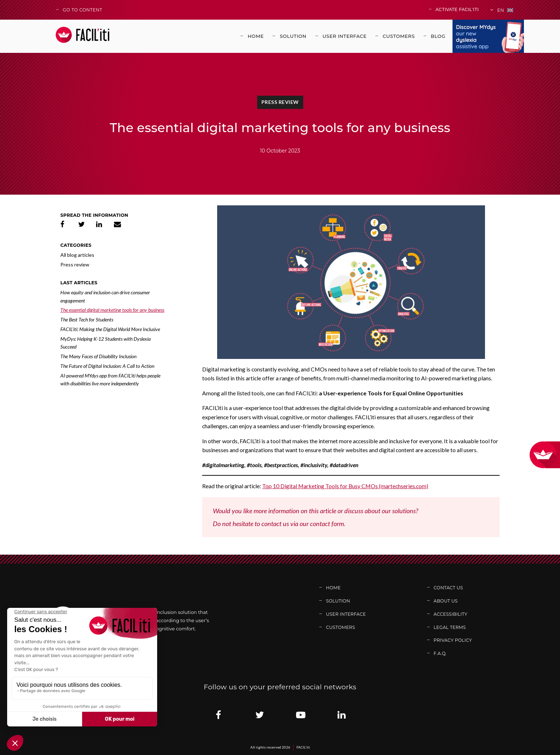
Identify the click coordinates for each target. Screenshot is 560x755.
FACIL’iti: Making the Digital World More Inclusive (110, 329)
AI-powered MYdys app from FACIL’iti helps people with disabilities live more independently (110, 380)
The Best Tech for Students (87, 319)
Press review (280, 102)
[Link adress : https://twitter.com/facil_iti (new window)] (259, 715)
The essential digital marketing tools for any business (112, 310)
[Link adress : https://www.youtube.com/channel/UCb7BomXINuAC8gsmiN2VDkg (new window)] (301, 715)
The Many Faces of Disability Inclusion (98, 356)
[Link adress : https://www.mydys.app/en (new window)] (488, 36)
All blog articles (77, 255)
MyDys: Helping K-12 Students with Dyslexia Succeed (106, 343)
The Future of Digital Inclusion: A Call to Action (107, 366)
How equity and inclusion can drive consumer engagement (105, 296)
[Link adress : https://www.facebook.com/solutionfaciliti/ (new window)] (218, 715)
